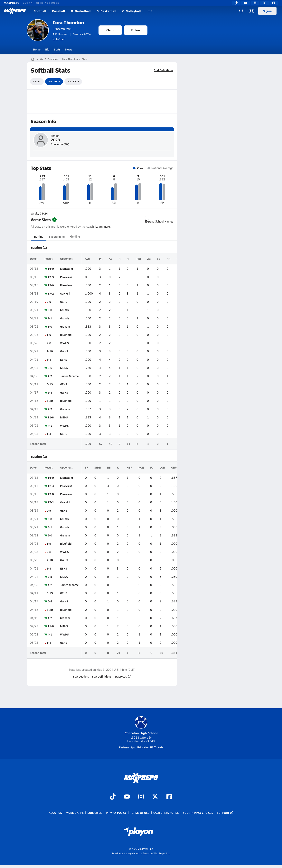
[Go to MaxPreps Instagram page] (141, 797)
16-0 (51, 269)
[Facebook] (274, 3)
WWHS (64, 343)
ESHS (64, 360)
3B (159, 259)
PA (101, 259)
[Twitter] (264, 3)
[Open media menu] (252, 11)
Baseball (59, 11)
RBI (139, 259)
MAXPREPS (12, 3)
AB (111, 259)
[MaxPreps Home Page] (33, 59)
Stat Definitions (164, 70)
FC (152, 467)
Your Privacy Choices (198, 813)
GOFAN (28, 3)
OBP (174, 467)
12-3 (51, 277)
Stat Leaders (81, 676)
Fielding (75, 236)
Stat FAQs (123, 676)
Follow (136, 30)
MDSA (64, 368)
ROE (141, 467)
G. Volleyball (132, 11)
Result (48, 259)
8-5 (50, 368)
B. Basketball (81, 11)
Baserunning (57, 236)
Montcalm (66, 269)
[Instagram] (255, 3)
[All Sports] (150, 11)
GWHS (64, 351)
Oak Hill (65, 293)
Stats (57, 49)
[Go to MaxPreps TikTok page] (113, 797)
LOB (162, 467)
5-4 (50, 392)
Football (40, 11)
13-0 (51, 285)
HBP (129, 467)
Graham (65, 326)
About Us (55, 813)
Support (225, 813)
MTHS (64, 417)
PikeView (66, 277)
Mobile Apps (75, 813)
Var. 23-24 (54, 81)
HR (169, 259)
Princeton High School (141, 726)
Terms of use (140, 813)
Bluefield (66, 335)
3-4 (49, 360)
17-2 (51, 293)
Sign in (267, 11)
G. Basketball (106, 11)
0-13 (50, 384)
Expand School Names (159, 220)
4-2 (50, 376)
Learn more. (103, 227)
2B (149, 259)
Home (37, 49)
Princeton (53, 59)
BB (109, 467)
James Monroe (69, 376)
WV (42, 59)
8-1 (50, 318)
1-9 (49, 335)
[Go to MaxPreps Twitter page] (155, 797)
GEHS (64, 302)
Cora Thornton (68, 22)
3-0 (50, 326)
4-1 (50, 425)
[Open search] (241, 11)
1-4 (49, 434)
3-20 (50, 401)
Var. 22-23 (73, 81)
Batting (38, 236)
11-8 (51, 417)
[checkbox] (147, 218)
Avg (87, 259)
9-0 (50, 310)
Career (37, 81)
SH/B (98, 467)
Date (34, 259)
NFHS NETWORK (48, 3)
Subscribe (95, 813)
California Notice (166, 813)
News (69, 49)
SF (87, 467)
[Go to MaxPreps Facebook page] (169, 797)
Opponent (66, 259)
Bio (47, 49)
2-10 (50, 351)
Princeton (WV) (62, 29)
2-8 (49, 343)
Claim (110, 30)
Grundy (65, 310)
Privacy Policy (116, 813)
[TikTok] (236, 3)
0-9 (49, 302)
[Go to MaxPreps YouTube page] (127, 797)
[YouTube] (246, 3)
